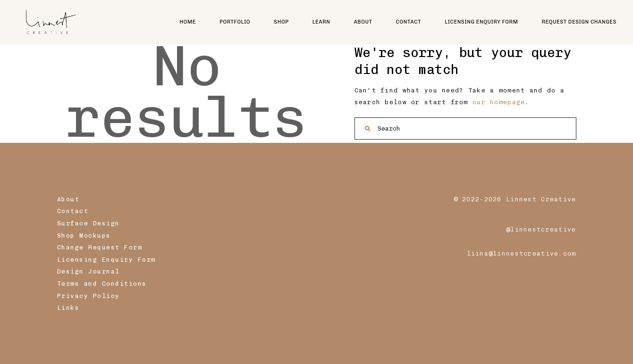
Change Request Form (100, 247)
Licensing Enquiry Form (106, 260)
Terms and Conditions (102, 284)
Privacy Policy (89, 296)
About (68, 199)
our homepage (499, 102)
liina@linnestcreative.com (522, 253)
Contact (73, 211)
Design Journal (89, 271)
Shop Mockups (84, 236)
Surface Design (89, 223)
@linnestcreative (541, 229)
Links (68, 308)
